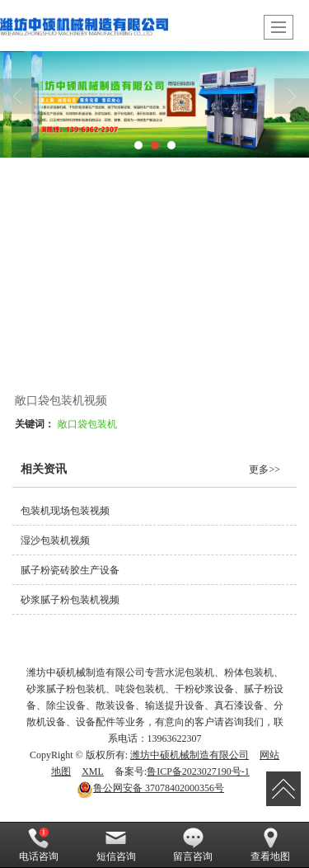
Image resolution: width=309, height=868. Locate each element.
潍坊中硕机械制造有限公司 (190, 755)
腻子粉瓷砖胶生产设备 (70, 570)
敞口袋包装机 (87, 424)
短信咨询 (116, 845)
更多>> (265, 469)
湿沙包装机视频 (55, 540)
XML (93, 771)
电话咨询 (39, 845)
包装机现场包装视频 (65, 511)
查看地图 (270, 845)
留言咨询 (193, 845)
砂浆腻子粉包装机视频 (70, 600)
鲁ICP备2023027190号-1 (198, 771)
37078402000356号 (150, 788)
